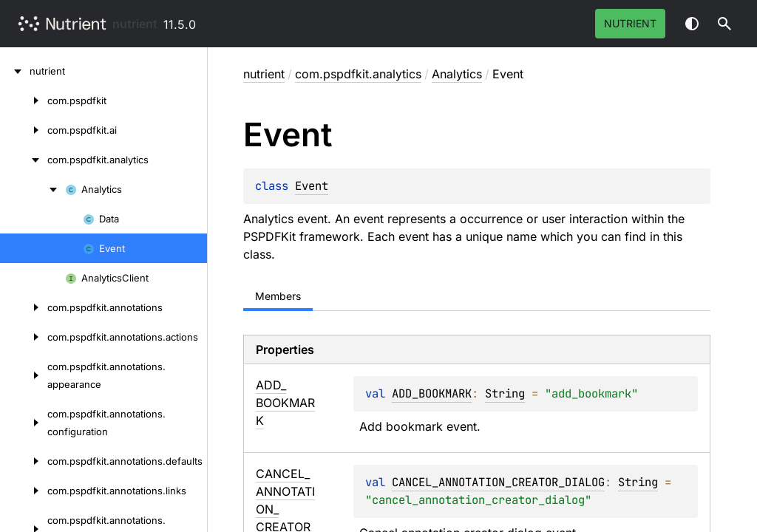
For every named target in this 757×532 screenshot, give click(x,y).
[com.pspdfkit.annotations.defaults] (24, 461)
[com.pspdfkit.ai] (24, 130)
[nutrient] (15, 71)
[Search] (724, 24)
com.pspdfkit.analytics (358, 74)
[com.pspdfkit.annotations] (24, 307)
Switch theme (692, 24)
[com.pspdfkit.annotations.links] (24, 491)
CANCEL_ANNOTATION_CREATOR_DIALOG (498, 482)
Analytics (457, 74)
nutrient (135, 24)
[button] (724, 24)
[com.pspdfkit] (24, 100)
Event (312, 186)
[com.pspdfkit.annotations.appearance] (24, 375)
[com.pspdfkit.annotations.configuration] (24, 423)
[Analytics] (33, 189)
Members (278, 296)
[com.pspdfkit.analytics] (24, 160)
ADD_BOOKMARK (432, 393)
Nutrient (630, 23)
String (505, 393)
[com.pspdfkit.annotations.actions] (24, 337)
